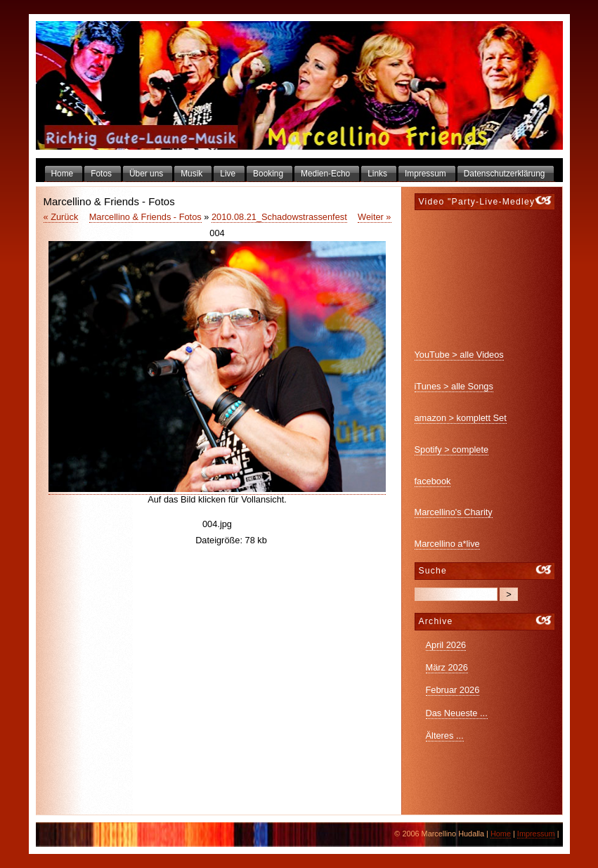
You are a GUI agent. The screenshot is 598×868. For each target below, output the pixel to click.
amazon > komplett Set (461, 418)
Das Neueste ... (457, 713)
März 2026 (447, 667)
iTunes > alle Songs (454, 386)
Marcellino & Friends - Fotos (145, 217)
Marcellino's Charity (454, 512)
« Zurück (61, 217)
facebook (433, 481)
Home (501, 834)
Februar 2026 (453, 690)
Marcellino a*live (447, 544)
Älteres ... (445, 736)
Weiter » (374, 217)
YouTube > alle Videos (459, 355)
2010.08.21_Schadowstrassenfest (279, 217)
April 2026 (446, 645)
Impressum (536, 834)
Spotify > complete (452, 449)
